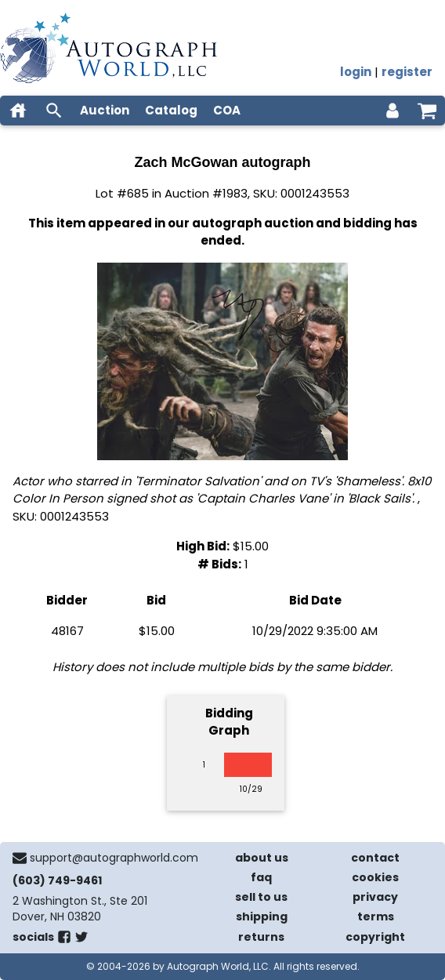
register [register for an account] (407, 72)
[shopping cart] (427, 111)
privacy (375, 897)
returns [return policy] (261, 937)
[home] (18, 111)
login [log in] (356, 72)
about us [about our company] (262, 858)
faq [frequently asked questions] (261, 877)
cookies (375, 877)
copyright (375, 937)
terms (376, 916)
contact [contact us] (375, 858)
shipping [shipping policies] (262, 916)
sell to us (261, 897)
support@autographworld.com (114, 858)
